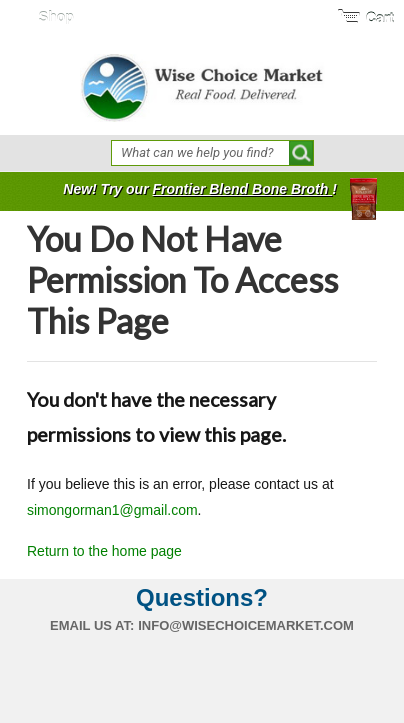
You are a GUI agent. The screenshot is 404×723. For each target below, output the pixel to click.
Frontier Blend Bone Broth (242, 189)
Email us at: (92, 625)
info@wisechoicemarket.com (246, 625)
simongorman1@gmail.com (112, 510)
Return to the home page (104, 551)
